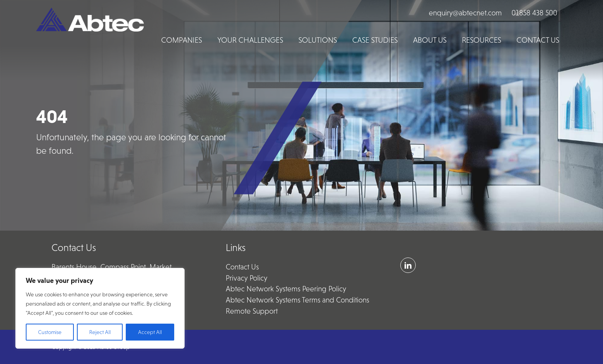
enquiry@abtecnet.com (465, 13)
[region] (100, 308)
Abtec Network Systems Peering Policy (286, 289)
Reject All (100, 332)
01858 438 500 (534, 13)
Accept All (150, 332)
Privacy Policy (247, 278)
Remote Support (252, 311)
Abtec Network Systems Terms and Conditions (297, 300)
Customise (50, 332)
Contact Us (242, 267)
